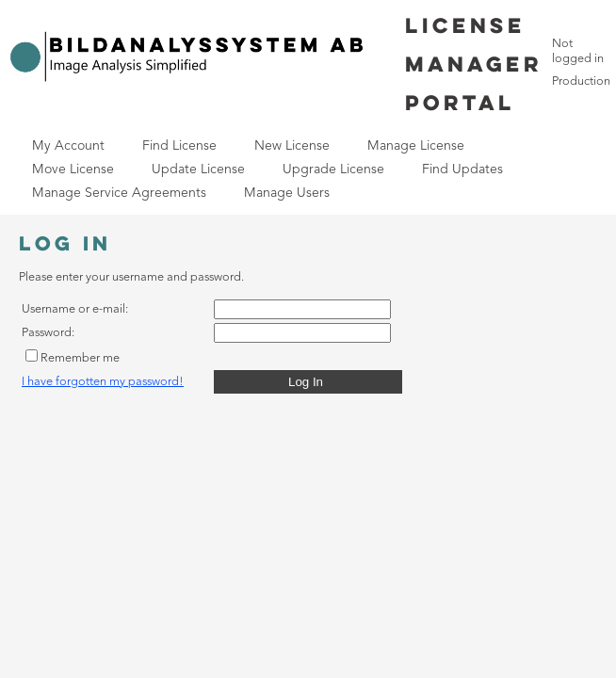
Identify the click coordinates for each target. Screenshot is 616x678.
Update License (198, 169)
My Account (68, 146)
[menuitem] (68, 146)
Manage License (416, 146)
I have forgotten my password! (103, 382)
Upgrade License (333, 169)
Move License (73, 169)
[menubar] (278, 170)
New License (292, 146)
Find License (179, 146)
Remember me (80, 358)
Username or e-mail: (75, 309)
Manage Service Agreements (119, 193)
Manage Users (287, 193)
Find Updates (462, 169)
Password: (48, 333)
